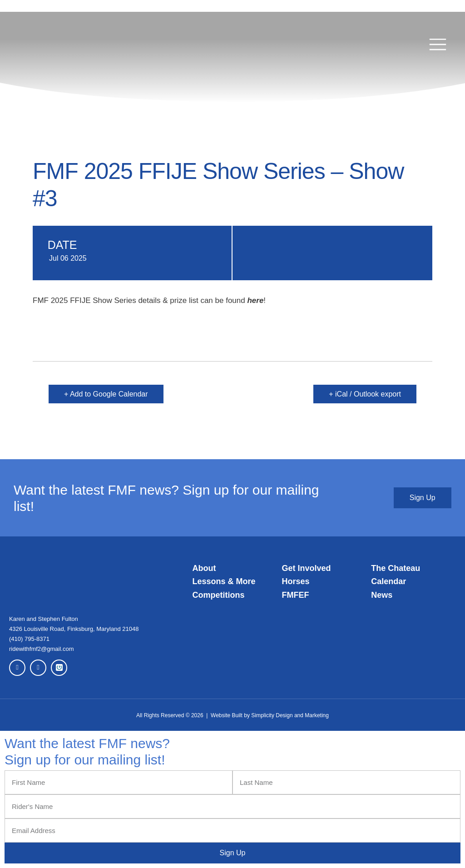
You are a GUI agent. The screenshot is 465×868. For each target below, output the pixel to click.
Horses (295, 581)
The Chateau (396, 568)
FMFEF (295, 595)
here (255, 300)
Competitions (219, 595)
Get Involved (306, 568)
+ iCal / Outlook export (365, 394)
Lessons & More (224, 581)
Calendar (388, 581)
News (382, 595)
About (204, 568)
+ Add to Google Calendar (106, 394)
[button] (438, 45)
